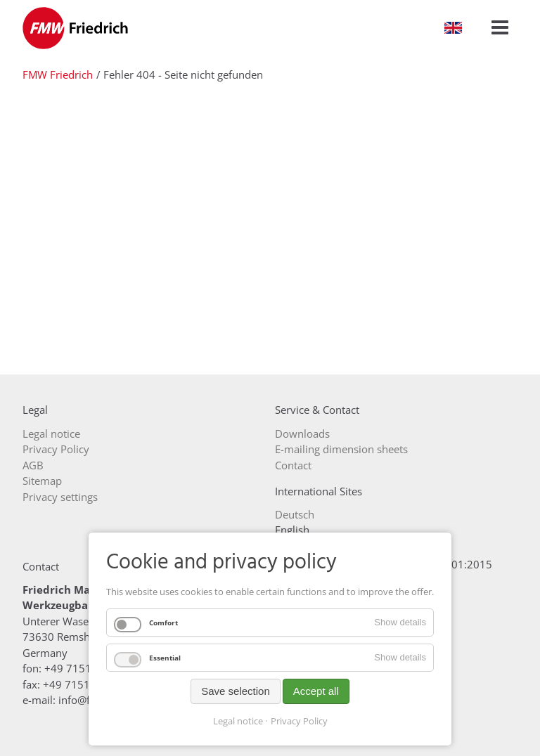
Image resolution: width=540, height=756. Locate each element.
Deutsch (295, 514)
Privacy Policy (299, 721)
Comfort (163, 623)
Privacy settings (60, 497)
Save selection (236, 691)
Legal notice (238, 721)
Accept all (316, 691)
